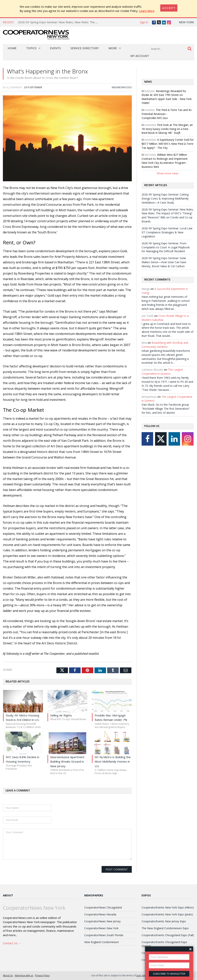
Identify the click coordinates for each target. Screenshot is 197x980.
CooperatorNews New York (101, 928)
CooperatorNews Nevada (100, 914)
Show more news (168, 173)
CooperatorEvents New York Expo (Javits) (167, 914)
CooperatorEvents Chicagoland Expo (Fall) (168, 935)
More (113, 48)
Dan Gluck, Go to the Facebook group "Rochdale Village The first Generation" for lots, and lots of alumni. (166, 409)
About (8, 895)
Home (12, 48)
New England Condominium (102, 942)
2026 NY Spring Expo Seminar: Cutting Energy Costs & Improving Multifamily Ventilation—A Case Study (165, 198)
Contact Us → (12, 943)
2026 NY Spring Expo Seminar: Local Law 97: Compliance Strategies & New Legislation (167, 232)
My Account (140, 56)
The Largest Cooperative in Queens (162, 372)
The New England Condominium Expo (165, 928)
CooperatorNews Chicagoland (103, 907)
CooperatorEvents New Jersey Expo (164, 921)
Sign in (144, 22)
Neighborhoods (122, 87)
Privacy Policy (42, 975)
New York (187, 22)
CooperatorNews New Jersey (102, 921)
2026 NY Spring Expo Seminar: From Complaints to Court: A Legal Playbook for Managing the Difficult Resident (166, 247)
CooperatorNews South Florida (104, 935)
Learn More (147, 11)
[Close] (169, 8)
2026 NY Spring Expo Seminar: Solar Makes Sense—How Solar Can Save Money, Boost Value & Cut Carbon (164, 262)
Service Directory (85, 48)
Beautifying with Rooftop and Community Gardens (165, 345)
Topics (31, 48)
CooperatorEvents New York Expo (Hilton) (168, 907)
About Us (8, 975)
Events (55, 48)
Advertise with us (24, 975)
